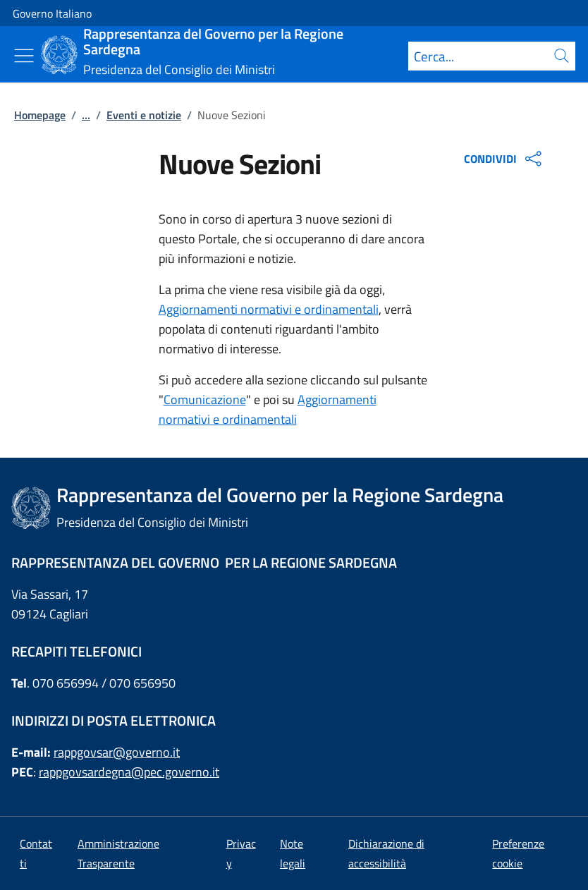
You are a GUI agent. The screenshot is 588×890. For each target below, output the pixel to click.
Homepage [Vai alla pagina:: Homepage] (40, 115)
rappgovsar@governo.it (117, 752)
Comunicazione (205, 400)
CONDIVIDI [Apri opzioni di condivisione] (504, 159)
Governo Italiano (52, 13)
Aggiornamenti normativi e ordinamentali (269, 309)
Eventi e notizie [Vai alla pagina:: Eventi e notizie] (144, 115)
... (86, 115)
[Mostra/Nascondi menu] (24, 56)
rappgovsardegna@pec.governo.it (129, 772)
